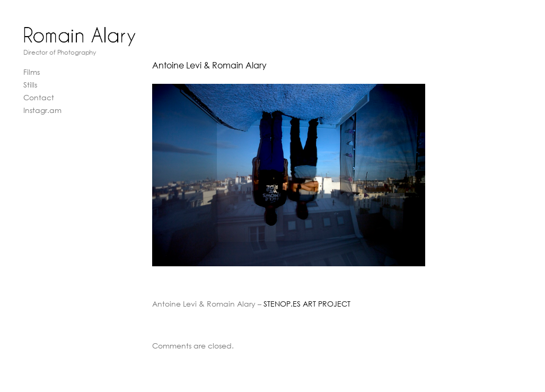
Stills (30, 85)
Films (32, 72)
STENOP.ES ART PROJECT (307, 304)
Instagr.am (42, 110)
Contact (39, 97)
